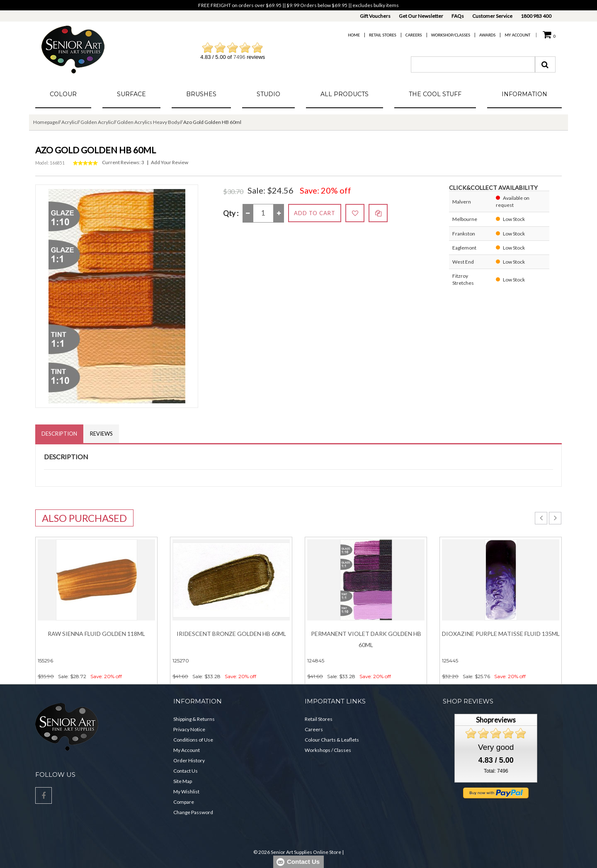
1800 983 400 (536, 16)
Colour (63, 94)
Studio (268, 94)
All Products (345, 94)
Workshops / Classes (328, 750)
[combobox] (473, 64)
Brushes (201, 94)
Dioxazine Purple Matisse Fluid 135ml (501, 634)
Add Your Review (170, 162)
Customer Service (492, 16)
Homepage (45, 122)
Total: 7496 (496, 771)
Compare (184, 802)
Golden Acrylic (97, 122)
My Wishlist (186, 792)
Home (354, 35)
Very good (496, 747)
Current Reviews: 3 (123, 162)
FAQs (458, 16)
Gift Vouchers (375, 16)
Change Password (193, 812)
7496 (239, 57)
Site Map (183, 781)
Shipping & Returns (194, 719)
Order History (189, 760)
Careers (414, 35)
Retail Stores (383, 35)
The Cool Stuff (435, 94)
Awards (487, 35)
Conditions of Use (193, 740)
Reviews (101, 434)
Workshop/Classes (451, 35)
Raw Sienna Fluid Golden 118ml (96, 634)
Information (524, 94)
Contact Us (186, 771)
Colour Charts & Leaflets (332, 740)
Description (59, 434)
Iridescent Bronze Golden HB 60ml (231, 634)
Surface (131, 94)
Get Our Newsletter (421, 16)
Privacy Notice (189, 729)
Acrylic (69, 122)
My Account (517, 35)
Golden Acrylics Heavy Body (148, 122)
